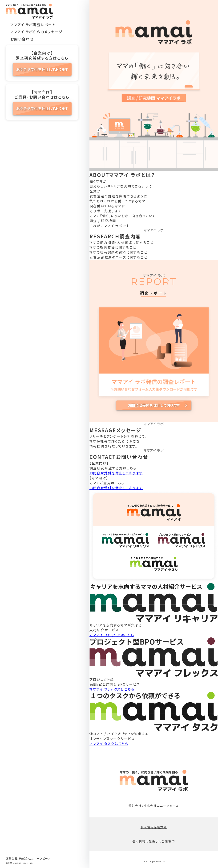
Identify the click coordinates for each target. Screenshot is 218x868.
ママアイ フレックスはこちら (112, 689)
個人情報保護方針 (154, 827)
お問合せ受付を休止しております (42, 69)
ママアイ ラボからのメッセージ (36, 32)
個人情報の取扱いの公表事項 (154, 841)
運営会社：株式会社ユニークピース (28, 858)
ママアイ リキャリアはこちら (112, 635)
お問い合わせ (22, 39)
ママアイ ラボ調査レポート (33, 25)
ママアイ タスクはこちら (109, 744)
